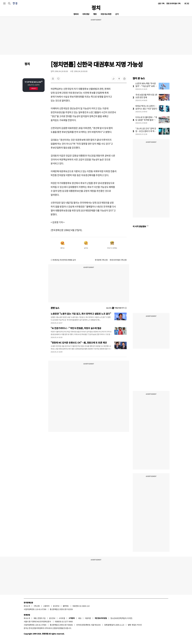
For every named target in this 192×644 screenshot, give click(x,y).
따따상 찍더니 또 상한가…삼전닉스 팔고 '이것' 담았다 (146, 107)
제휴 (35, 618)
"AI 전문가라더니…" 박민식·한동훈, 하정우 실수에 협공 (76, 328)
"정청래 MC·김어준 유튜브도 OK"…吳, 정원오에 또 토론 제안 (79, 343)
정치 (96, 8)
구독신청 (37, 606)
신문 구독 (161, 3)
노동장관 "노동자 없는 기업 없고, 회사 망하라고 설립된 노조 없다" (81, 314)
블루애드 (66, 606)
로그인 (187, 3)
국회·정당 (86, 14)
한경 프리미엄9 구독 (173, 3)
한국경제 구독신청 (101, 260)
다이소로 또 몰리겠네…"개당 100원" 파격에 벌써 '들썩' (146, 120)
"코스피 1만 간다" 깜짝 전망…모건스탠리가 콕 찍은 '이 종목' (146, 131)
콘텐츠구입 (42, 618)
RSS (80, 618)
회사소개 (27, 606)
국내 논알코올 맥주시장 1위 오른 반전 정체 (146, 96)
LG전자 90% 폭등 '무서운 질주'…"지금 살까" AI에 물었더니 (146, 86)
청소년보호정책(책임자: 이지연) (121, 618)
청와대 (76, 14)
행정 (95, 14)
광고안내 (56, 606)
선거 (117, 14)
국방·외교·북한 (106, 14)
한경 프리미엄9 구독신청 (118, 260)
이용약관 (88, 618)
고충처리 (46, 606)
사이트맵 (62, 618)
